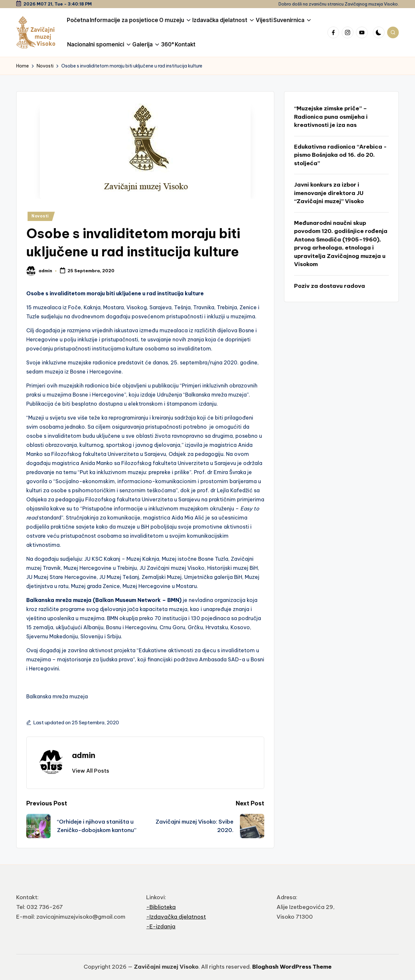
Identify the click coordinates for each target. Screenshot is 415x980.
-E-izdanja (161, 926)
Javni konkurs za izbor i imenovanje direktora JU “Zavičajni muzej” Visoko (329, 193)
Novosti (40, 216)
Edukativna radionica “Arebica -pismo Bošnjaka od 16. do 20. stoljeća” (340, 155)
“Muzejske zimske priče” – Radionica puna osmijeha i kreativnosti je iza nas (331, 117)
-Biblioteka (161, 907)
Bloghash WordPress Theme (292, 967)
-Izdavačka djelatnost (176, 917)
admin (84, 755)
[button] (91, 771)
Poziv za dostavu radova (330, 286)
